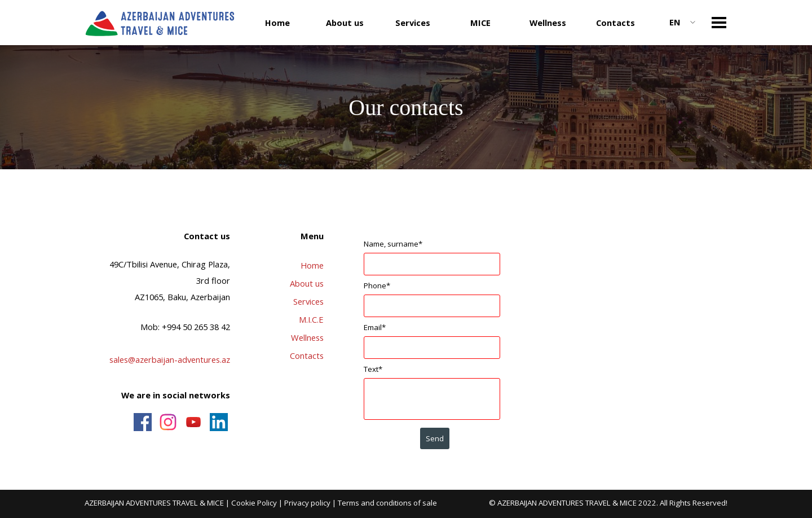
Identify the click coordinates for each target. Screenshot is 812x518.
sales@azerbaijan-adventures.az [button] (170, 359)
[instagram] (168, 422)
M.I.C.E (311, 319)
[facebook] (143, 422)
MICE (480, 23)
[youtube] (193, 422)
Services (308, 301)
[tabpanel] (164, 317)
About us (307, 283)
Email (375, 327)
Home (277, 23)
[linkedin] (219, 422)
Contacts (615, 23)
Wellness (548, 23)
